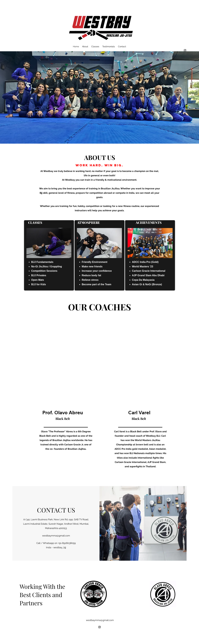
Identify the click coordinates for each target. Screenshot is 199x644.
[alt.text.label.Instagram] (185, 50)
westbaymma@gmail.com (56, 536)
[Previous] (17, 97)
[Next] (182, 97)
